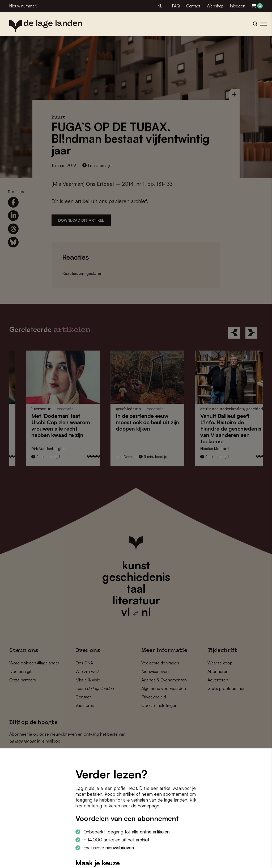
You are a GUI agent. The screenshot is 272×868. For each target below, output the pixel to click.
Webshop (215, 6)
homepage (148, 806)
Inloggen (238, 6)
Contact (193, 6)
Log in (82, 788)
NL (160, 6)
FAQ (176, 6)
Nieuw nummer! (23, 6)
